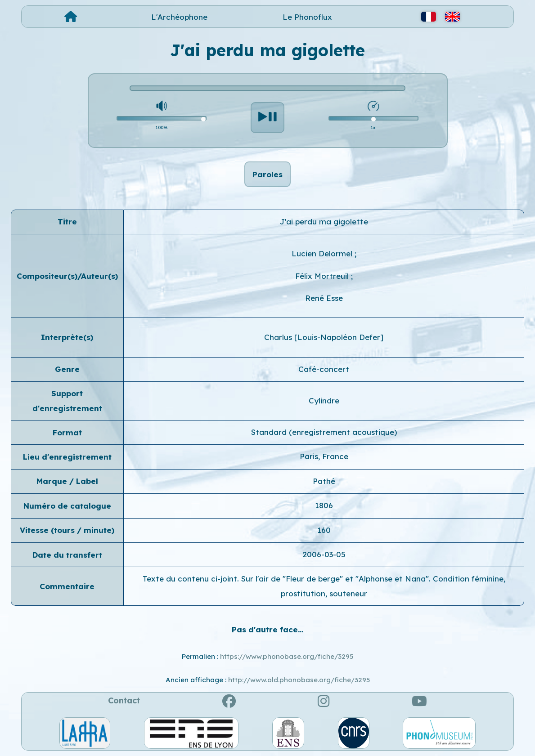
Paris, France (324, 456)
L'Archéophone (179, 17)
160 (324, 530)
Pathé (324, 481)
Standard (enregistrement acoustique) (324, 432)
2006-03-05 (324, 554)
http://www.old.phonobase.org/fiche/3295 (299, 680)
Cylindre (324, 400)
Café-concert (324, 369)
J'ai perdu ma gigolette (324, 221)
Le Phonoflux (307, 17)
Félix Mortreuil (323, 276)
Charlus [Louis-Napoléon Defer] (324, 337)
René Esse (324, 298)
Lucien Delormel (323, 253)
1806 (324, 505)
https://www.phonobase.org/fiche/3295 (287, 656)
